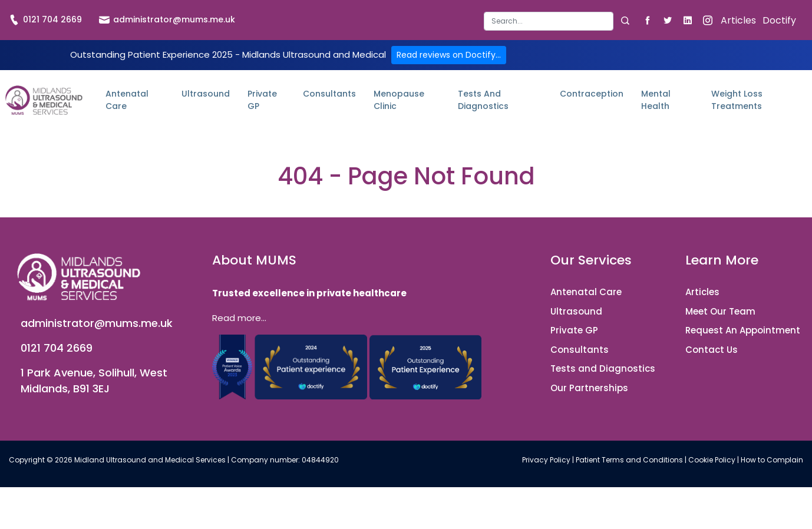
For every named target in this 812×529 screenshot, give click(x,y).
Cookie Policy (712, 460)
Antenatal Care (127, 100)
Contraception (592, 94)
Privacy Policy (546, 460)
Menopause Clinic (399, 100)
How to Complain (772, 460)
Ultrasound (206, 94)
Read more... (239, 318)
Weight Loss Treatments (737, 100)
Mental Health (656, 100)
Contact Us (712, 350)
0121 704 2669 (45, 19)
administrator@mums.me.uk (167, 19)
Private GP (262, 100)
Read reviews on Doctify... (449, 55)
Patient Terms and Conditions (629, 460)
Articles (738, 20)
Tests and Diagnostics (483, 100)
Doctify (779, 20)
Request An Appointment (743, 330)
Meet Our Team (720, 311)
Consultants (329, 94)
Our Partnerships (589, 388)
